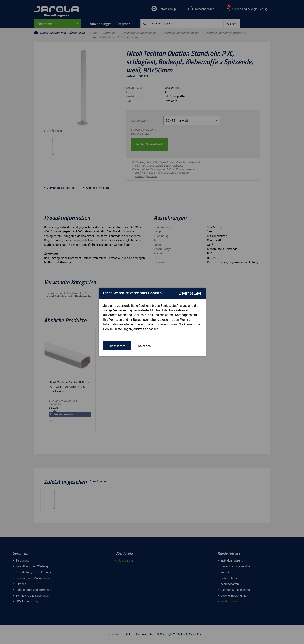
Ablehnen (144, 346)
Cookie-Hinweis (167, 324)
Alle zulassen (117, 346)
